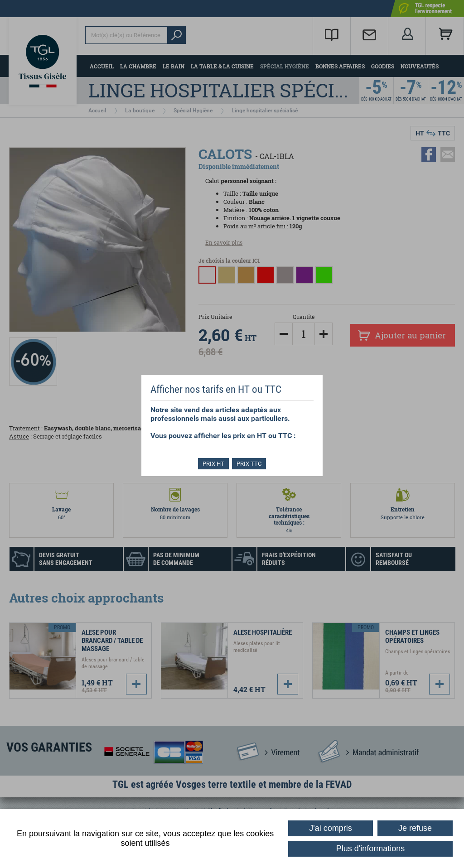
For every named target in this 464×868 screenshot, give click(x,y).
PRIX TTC (250, 464)
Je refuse (415, 828)
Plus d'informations (371, 849)
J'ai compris (330, 828)
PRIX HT (213, 464)
